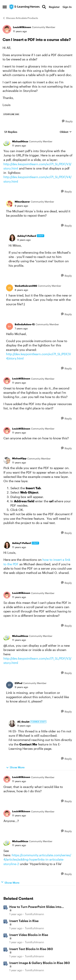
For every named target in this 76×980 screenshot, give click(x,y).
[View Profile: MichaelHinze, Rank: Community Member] (7, 144)
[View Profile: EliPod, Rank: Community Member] (9, 685)
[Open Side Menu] (5, 7)
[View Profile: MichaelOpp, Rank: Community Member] (7, 460)
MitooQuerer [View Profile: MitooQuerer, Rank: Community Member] (22, 202)
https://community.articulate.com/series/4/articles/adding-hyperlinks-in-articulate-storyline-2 (37, 859)
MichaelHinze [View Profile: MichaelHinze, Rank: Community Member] (20, 141)
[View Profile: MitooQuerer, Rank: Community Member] (9, 204)
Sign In (67, 7)
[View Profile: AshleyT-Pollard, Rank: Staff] (12, 238)
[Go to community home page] (25, 7)
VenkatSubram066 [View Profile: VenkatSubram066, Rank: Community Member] (26, 286)
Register (54, 7)
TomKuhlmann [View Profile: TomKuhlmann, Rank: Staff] (34, 914)
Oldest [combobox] (66, 132)
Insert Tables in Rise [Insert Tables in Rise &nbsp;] (24, 921)
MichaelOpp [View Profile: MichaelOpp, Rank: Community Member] (19, 458)
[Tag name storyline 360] (11, 114)
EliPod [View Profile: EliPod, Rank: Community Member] (18, 683)
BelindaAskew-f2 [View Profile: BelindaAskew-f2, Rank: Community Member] (25, 324)
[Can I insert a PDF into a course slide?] (19, 146)
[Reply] (67, 121)
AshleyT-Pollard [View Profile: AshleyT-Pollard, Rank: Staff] (27, 236)
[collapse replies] (38, 139)
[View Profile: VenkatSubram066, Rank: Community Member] (9, 288)
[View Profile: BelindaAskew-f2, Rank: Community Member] (9, 326)
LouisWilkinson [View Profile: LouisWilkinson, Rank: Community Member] (22, 27)
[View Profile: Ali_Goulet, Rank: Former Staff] (12, 724)
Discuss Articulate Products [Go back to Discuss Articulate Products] (20, 18)
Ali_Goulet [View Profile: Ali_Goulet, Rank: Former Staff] (23, 722)
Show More (15, 767)
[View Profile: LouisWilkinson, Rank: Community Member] (7, 29)
